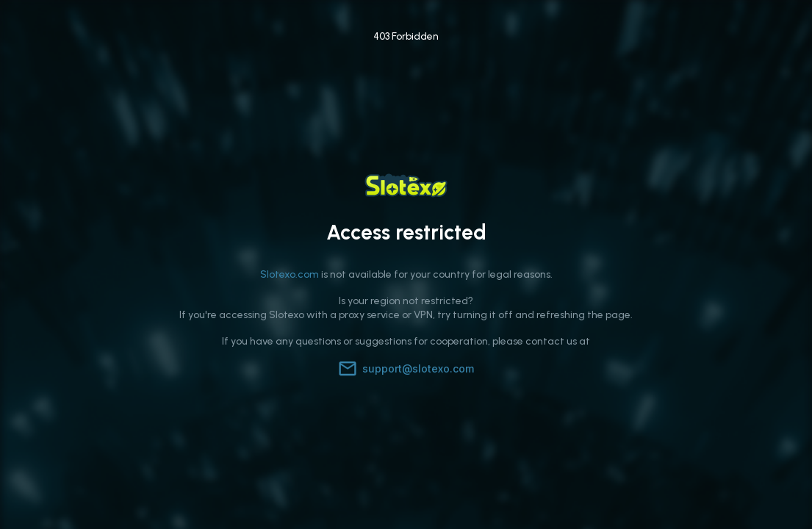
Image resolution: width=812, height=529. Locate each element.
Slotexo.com (290, 274)
